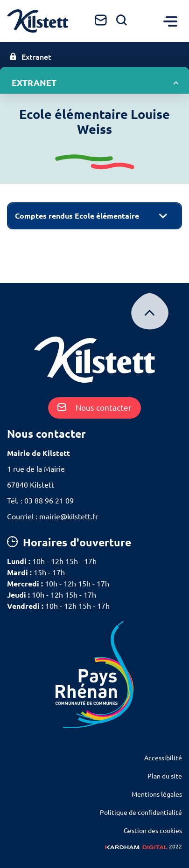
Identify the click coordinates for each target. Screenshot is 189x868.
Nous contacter (94, 408)
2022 (143, 846)
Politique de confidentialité (141, 813)
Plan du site (165, 776)
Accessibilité (163, 758)
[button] (94, 216)
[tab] (94, 216)
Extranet (30, 57)
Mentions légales (157, 794)
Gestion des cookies (153, 831)
